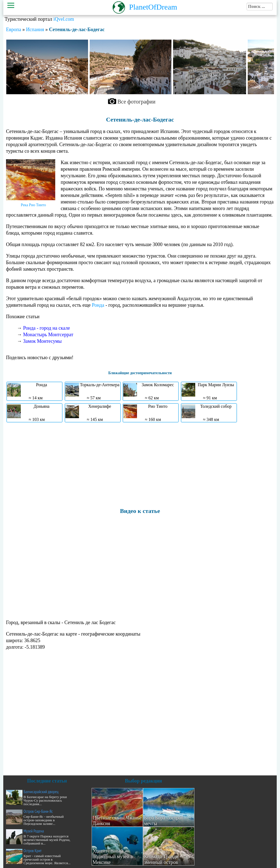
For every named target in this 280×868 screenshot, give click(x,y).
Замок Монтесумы (43, 341)
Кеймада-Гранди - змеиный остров (163, 859)
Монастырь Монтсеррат (48, 335)
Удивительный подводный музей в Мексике (113, 857)
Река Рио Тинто (33, 205)
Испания (35, 29)
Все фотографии (137, 102)
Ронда (98, 305)
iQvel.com (64, 19)
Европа (14, 29)
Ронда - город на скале (47, 328)
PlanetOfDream (153, 7)
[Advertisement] (140, 465)
